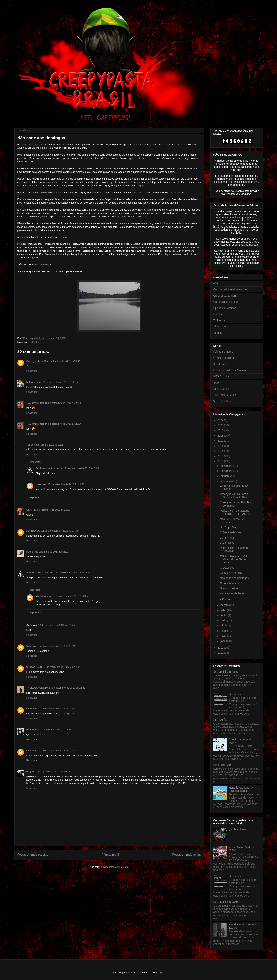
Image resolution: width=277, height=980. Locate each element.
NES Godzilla (221, 376)
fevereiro (226, 636)
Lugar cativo (227, 543)
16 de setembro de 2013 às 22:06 (63, 403)
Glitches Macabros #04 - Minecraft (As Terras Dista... (234, 559)
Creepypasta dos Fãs (226, 302)
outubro (225, 476)
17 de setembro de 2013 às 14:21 (57, 646)
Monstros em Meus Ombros (230, 370)
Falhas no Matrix (223, 352)
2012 (221, 648)
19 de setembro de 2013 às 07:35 (57, 751)
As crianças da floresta (233, 593)
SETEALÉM (221, 720)
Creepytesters (35, 361)
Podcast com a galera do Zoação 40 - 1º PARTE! (235, 512)
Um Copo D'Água (230, 527)
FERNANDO (33, 531)
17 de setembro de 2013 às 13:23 (56, 625)
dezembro (227, 466)
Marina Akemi (44, 596)
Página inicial (110, 855)
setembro (226, 481)
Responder (32, 371)
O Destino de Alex (230, 532)
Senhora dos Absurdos (49, 468)
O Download (227, 568)
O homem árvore (230, 583)
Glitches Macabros (224, 358)
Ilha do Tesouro (222, 364)
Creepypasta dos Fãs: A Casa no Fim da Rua (234, 496)
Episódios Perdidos (225, 308)
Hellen (30, 730)
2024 (221, 420)
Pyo (29, 552)
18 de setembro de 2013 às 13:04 (57, 709)
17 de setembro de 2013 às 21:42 (66, 484)
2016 (221, 446)
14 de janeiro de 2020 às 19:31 (53, 771)
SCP (216, 383)
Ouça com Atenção (231, 573)
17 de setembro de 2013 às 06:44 (82, 468)
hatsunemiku (34, 382)
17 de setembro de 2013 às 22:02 (61, 667)
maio (224, 620)
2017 (221, 441)
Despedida (235, 694)
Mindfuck (36, 342)
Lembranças (227, 538)
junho (224, 615)
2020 (221, 425)
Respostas (36, 462)
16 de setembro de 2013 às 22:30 (52, 510)
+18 (216, 283)
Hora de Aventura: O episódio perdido (241, 789)
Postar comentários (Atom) (114, 867)
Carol (30, 510)
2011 (221, 653)
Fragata (31, 771)
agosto (225, 605)
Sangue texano (229, 588)
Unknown (41, 484)
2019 (221, 430)
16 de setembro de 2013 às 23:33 (60, 531)
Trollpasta (219, 320)
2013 (221, 461)
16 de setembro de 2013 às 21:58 (61, 382)
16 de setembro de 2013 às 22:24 (46, 445)
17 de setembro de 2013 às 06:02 (50, 552)
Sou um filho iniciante (226, 672)
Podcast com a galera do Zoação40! (234, 549)
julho (224, 610)
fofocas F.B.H (34, 667)
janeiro (225, 641)
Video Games (221, 327)
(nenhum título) (238, 829)
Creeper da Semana (225, 296)
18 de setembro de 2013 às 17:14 (53, 730)
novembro (227, 471)
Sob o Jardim (221, 389)
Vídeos (218, 333)
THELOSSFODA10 (37, 688)
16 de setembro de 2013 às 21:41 (62, 361)
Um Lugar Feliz (222, 765)
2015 (221, 451)
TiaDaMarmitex (35, 403)
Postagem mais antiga (187, 855)
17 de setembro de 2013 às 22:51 (67, 688)
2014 (221, 456)
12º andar (226, 599)
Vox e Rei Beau (223, 401)
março (225, 631)
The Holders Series (225, 395)
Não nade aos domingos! (235, 578)
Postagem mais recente (33, 855)
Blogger (160, 973)
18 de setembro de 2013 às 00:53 (71, 596)
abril (223, 626)
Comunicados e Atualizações (230, 289)
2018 (221, 436)
